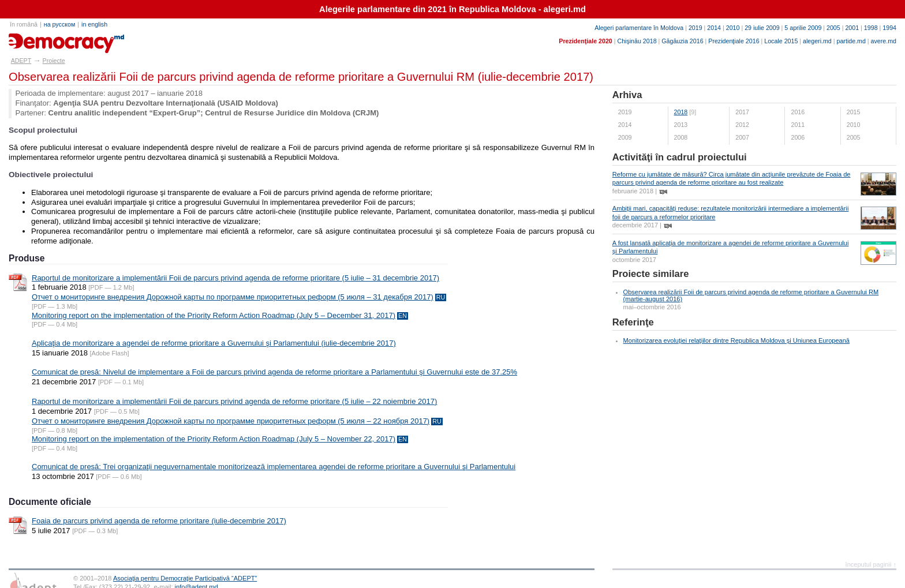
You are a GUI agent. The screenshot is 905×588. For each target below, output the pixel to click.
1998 (871, 28)
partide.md (851, 41)
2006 (798, 137)
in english (94, 24)
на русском (59, 24)
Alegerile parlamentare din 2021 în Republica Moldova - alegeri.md (452, 9)
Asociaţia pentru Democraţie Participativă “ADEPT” (185, 578)
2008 (681, 137)
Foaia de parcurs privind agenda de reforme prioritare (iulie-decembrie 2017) (159, 521)
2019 (695, 28)
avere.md (884, 41)
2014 (714, 28)
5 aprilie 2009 (803, 28)
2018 (681, 112)
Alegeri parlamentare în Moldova (639, 28)
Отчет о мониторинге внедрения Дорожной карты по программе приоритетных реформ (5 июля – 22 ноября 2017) (231, 421)
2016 (798, 112)
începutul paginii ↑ (871, 564)
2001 (852, 28)
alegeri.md (817, 41)
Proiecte (54, 61)
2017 (742, 112)
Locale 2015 (781, 41)
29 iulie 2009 (762, 28)
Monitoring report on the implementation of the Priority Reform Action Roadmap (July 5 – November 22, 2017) (214, 439)
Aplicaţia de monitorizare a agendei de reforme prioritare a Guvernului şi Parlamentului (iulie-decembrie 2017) (214, 343)
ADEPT (21, 61)
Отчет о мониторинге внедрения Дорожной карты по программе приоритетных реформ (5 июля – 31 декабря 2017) (233, 297)
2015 (854, 112)
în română (24, 24)
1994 (889, 28)
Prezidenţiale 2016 (734, 41)
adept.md (32, 39)
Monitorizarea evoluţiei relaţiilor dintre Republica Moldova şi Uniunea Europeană (736, 340)
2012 (742, 125)
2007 (742, 137)
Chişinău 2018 (637, 41)
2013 (681, 125)
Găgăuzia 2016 (682, 41)
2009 (625, 137)
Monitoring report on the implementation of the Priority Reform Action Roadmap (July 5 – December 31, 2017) (214, 315)
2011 (798, 125)
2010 (733, 28)
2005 (833, 28)
